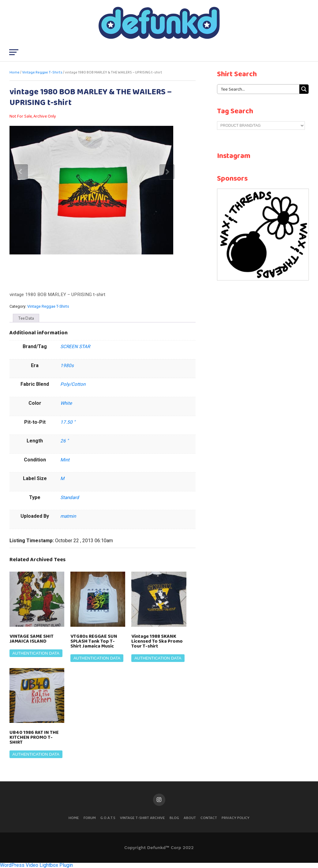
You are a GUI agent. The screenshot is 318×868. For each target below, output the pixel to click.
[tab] (26, 318)
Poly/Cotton (73, 384)
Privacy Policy (236, 818)
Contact (209, 818)
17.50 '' (68, 422)
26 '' (64, 441)
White (66, 403)
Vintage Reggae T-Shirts (42, 73)
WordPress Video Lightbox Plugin (36, 865)
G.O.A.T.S (108, 818)
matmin (68, 516)
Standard (70, 498)
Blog (174, 818)
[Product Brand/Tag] (261, 126)
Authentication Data (36, 653)
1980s (67, 366)
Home (15, 73)
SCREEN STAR (75, 347)
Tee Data (26, 318)
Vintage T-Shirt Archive (142, 818)
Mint (65, 460)
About (190, 818)
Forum (90, 818)
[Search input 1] (259, 89)
